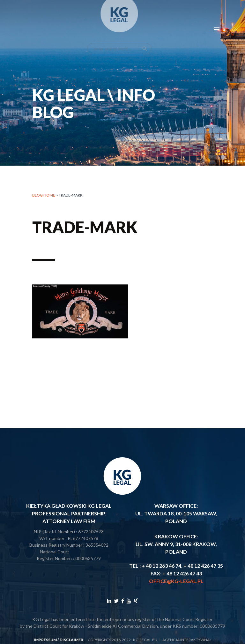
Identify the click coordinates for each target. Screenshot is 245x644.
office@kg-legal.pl (176, 581)
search (145, 43)
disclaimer (71, 640)
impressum (45, 640)
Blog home (44, 195)
